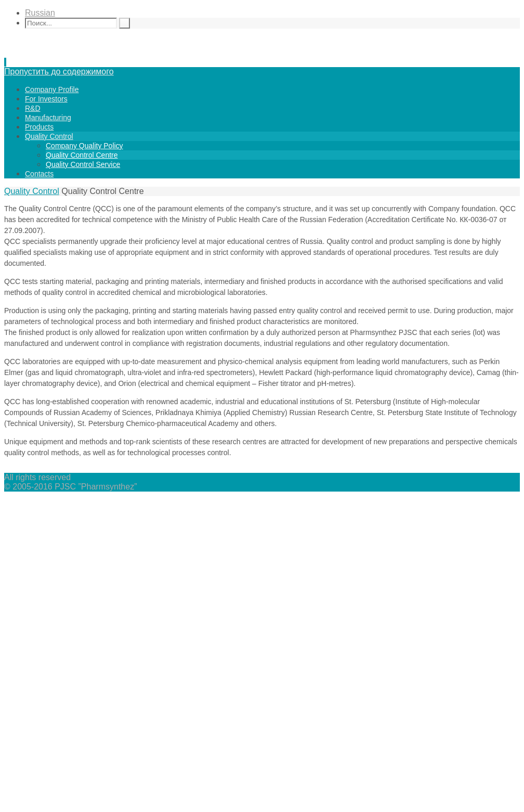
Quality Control (32, 191)
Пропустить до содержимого (59, 72)
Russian (40, 13)
